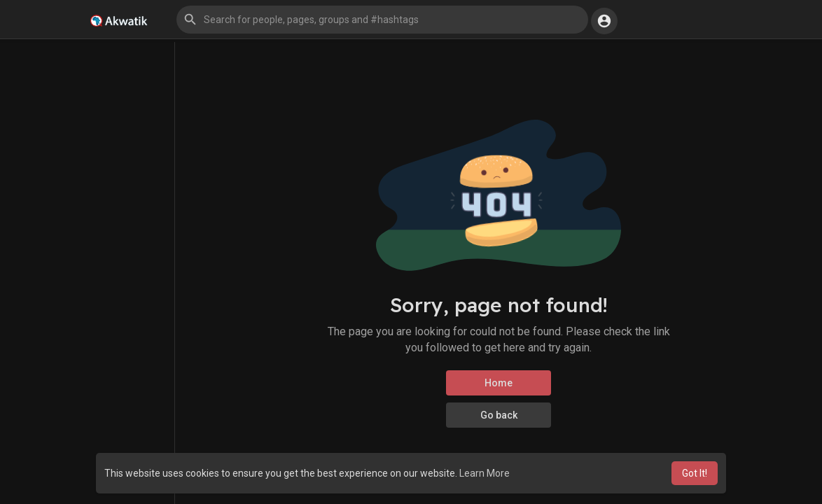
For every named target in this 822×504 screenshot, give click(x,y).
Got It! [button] (695, 473)
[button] (382, 20)
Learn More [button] (485, 473)
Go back (499, 415)
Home (499, 383)
